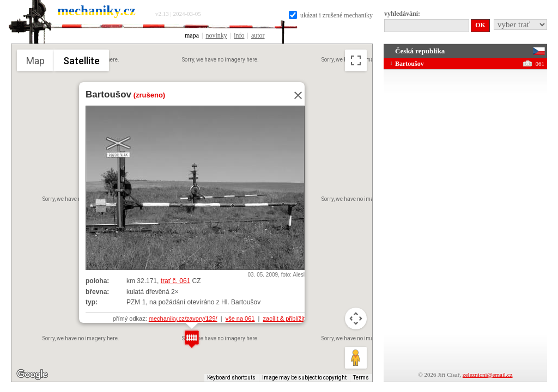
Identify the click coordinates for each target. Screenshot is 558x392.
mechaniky (96, 11)
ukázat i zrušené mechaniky (331, 15)
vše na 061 (240, 318)
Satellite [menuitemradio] (81, 61)
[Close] (295, 95)
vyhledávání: (402, 14)
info (239, 35)
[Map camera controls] (356, 318)
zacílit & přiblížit (284, 318)
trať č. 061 (176, 281)
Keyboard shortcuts (231, 378)
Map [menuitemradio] (35, 61)
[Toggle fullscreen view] (356, 60)
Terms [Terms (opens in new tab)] (361, 378)
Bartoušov (108, 94)
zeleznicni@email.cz (488, 375)
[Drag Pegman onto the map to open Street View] (356, 358)
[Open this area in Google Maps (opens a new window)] (32, 375)
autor (258, 35)
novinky (216, 35)
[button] (192, 339)
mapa (192, 35)
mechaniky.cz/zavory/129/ (183, 318)
